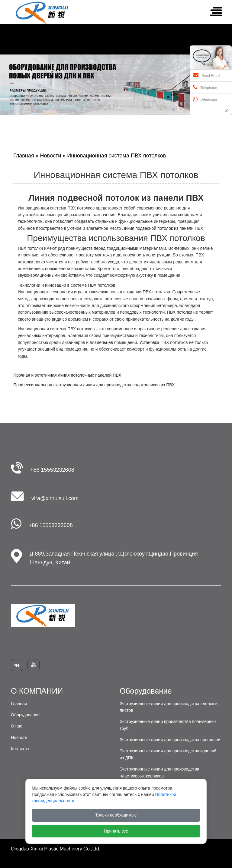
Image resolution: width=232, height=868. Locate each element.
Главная (24, 156)
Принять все (116, 831)
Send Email (206, 75)
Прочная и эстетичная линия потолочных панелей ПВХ (67, 375)
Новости (51, 156)
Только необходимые (116, 815)
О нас (16, 726)
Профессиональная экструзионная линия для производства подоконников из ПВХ (94, 385)
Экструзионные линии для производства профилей (170, 740)
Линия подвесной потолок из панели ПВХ (163, 228)
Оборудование (25, 715)
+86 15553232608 (52, 470)
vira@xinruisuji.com (55, 498)
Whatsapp (205, 99)
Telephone (205, 87)
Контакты (20, 749)
